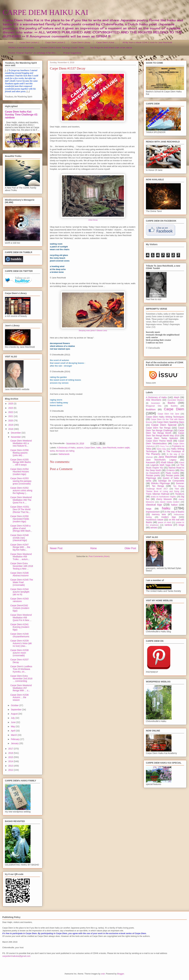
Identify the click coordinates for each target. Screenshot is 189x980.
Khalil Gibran (167, 462)
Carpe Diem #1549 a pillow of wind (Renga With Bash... (21, 528)
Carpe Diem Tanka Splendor (162, 438)
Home (11, 42)
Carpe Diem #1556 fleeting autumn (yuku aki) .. (20, 453)
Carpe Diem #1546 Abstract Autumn (20, 574)
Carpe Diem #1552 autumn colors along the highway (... (21, 490)
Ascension (156, 403)
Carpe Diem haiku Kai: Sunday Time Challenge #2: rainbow (21, 115)
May (13, 726)
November (16, 437)
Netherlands (64, 454)
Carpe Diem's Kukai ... (106, 42)
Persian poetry (153, 475)
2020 (11, 420)
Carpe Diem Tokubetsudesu (165, 442)
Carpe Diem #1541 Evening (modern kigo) (20, 627)
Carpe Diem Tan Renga (158, 428)
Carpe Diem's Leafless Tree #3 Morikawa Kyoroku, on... (21, 669)
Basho (171, 403)
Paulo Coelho (172, 473)
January (15, 743)
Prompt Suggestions (72, 53)
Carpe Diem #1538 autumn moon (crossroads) (20, 653)
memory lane (159, 514)
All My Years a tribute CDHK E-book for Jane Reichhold (147, 42)
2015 (11, 757)
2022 (11, 412)
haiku (99, 448)
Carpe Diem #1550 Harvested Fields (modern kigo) (20, 519)
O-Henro (171, 470)
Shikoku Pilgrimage (160, 483)
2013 (11, 766)
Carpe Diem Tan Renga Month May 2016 (165, 434)
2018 (11, 429)
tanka (52, 451)
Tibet (177, 489)
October (15, 705)
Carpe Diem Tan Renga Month (165, 432)
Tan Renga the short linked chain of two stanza (111, 48)
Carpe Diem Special (164, 425)
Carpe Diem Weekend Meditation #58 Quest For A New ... (21, 618)
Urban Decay (93, 220)
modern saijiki (123, 448)
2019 (11, 425)
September (16, 710)
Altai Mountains (154, 400)
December (16, 433)
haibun (174, 505)
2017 (11, 749)
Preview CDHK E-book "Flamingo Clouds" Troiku (62, 48)
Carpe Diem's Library (81, 42)
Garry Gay (161, 449)
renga (181, 525)
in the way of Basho (175, 512)
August (14, 714)
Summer (180, 483)
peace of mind (164, 522)
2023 (11, 408)
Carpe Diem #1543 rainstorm (20, 600)
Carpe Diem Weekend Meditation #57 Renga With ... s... (21, 688)
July (13, 718)
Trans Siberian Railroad (158, 494)
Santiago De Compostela (171, 481)
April (13, 731)
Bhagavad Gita (154, 406)
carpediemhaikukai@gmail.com (16, 956)
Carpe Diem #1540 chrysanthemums (20, 635)
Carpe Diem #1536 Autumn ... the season (20, 697)
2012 (11, 770)
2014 (11, 761)
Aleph (177, 397)
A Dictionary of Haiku (66, 448)
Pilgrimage (151, 478)
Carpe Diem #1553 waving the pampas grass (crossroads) (21, 481)
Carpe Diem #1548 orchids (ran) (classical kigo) (20, 538)
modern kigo (169, 517)
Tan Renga (158, 486)
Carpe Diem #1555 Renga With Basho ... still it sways (21, 462)
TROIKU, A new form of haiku (21, 48)
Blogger (121, 974)
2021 (11, 416)
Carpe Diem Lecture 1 (29, 42)
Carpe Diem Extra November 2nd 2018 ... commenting (21, 679)
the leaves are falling (65, 451)
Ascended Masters (176, 400)
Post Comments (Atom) (99, 556)
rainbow (168, 525)
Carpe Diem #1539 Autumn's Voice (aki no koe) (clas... (21, 643)
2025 (11, 404)
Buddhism (151, 409)
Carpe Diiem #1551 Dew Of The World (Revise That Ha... (20, 509)
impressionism (153, 512)
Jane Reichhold (109, 448)
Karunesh (151, 462)
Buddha (174, 406)
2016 (11, 753)
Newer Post (56, 548)
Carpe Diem (90, 448)
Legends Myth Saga (160, 465)
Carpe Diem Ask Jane (168, 414)
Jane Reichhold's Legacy (161, 460)
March (14, 735)
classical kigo (154, 505)
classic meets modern (170, 502)
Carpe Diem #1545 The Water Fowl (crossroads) (22, 582)
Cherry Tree (164, 446)
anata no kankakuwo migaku (163, 497)
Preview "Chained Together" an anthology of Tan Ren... (33, 53)
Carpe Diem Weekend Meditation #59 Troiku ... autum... (21, 557)
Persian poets (173, 475)
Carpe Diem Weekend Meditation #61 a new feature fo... (21, 443)
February (15, 739)
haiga (149, 509)
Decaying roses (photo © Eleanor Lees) (93, 331)
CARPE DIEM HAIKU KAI (45, 12)
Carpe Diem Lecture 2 (55, 42)
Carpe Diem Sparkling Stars (170, 422)
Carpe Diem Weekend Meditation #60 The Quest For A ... (21, 500)
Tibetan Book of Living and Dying (163, 491)
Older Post (130, 548)
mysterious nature (155, 520)
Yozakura (180, 494)
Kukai (182, 463)
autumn (80, 448)
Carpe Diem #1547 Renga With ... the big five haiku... (20, 547)
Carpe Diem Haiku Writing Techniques (165, 417)
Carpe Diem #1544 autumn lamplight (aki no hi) (20, 592)
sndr (103, 974)
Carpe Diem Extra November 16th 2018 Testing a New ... (22, 566)
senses (154, 528)
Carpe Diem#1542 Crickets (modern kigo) (20, 608)
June (13, 722)
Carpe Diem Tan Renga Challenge (165, 429)
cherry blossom (164, 499)
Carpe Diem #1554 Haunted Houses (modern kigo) (20, 472)
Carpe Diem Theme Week (159, 441)
